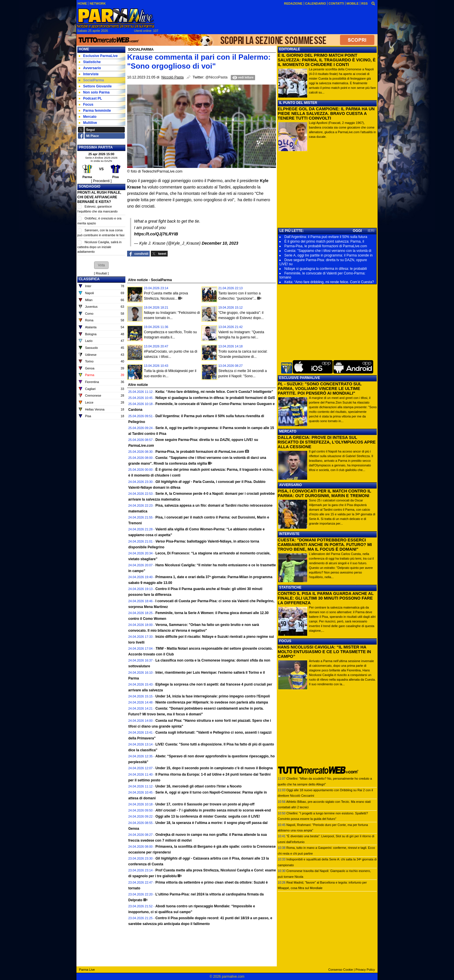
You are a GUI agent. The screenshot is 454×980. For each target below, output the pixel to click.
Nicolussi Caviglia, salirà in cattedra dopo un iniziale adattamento (99, 247)
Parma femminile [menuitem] (95, 111)
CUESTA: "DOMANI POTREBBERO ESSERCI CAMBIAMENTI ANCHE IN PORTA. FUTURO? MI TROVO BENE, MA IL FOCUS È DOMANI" (325, 545)
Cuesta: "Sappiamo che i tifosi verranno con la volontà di (328, 251)
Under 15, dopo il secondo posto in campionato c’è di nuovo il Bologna (214, 768)
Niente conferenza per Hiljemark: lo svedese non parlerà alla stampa (212, 702)
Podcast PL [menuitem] (90, 98)
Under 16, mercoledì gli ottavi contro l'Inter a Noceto (199, 786)
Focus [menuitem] (86, 105)
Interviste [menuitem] (89, 74)
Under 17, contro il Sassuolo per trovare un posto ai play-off (205, 804)
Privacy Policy (365, 970)
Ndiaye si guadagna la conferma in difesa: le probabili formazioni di (215, 398)
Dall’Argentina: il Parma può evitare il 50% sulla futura (326, 237)
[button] (101, 265)
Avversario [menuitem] (90, 68)
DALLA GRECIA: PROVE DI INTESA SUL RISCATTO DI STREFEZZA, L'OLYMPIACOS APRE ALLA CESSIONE (327, 442)
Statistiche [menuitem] (90, 62)
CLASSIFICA (89, 279)
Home (84, 49)
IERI (371, 231)
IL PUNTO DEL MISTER (298, 103)
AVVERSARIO (290, 485)
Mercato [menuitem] (88, 117)
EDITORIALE (290, 49)
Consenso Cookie (341, 970)
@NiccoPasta (216, 77)
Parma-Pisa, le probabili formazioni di (200, 452)
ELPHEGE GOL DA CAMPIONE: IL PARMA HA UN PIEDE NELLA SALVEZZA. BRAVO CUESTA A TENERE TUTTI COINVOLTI (326, 113)
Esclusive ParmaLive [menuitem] (98, 56)
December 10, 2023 (220, 243)
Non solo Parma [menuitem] (94, 92)
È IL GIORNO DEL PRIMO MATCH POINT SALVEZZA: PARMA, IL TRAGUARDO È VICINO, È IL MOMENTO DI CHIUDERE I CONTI (327, 60)
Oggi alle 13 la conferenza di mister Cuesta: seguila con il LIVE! (208, 816)
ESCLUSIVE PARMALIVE (300, 378)
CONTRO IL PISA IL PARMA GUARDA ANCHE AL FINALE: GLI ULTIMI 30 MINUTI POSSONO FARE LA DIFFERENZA (326, 598)
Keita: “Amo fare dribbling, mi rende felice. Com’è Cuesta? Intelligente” (214, 392)
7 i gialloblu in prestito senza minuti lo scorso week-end (213, 810)
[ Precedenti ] (101, 181)
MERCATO (288, 431)
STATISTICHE (290, 587)
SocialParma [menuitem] (91, 80)
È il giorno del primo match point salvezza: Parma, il (324, 241)
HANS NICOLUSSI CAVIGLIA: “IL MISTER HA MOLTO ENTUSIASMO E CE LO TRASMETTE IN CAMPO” (324, 652)
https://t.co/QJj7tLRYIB (156, 234)
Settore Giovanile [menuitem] (95, 86)
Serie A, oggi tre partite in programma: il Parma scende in (328, 255)
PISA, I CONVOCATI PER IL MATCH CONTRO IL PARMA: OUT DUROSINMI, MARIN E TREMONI (324, 493)
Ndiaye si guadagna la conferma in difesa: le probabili (326, 269)
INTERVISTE (289, 534)
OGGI (357, 231)
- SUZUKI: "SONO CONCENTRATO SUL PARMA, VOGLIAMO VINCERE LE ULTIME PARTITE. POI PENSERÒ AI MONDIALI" (320, 389)
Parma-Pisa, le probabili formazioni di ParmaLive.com (326, 246)
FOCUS (285, 641)
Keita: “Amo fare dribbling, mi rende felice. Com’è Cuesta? (329, 282)
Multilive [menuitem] (88, 123)
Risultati (101, 273)
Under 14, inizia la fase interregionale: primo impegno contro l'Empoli (213, 696)
